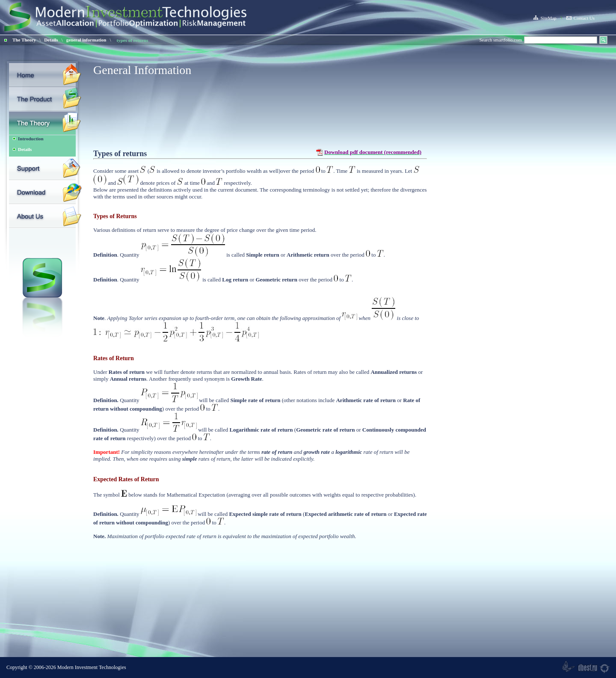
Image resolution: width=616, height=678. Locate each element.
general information (86, 40)
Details (51, 40)
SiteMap (545, 18)
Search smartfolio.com (500, 40)
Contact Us (580, 18)
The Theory (24, 40)
